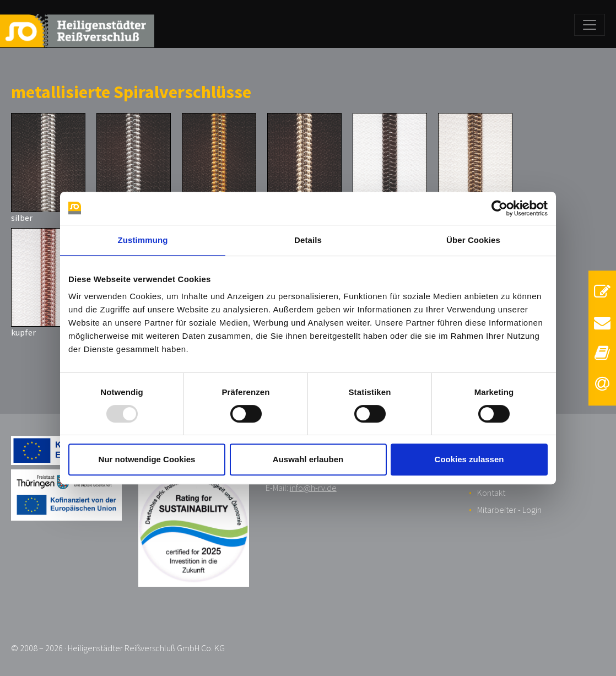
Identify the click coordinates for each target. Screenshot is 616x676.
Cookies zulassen (469, 459)
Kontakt (491, 493)
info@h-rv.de (313, 488)
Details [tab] (308, 240)
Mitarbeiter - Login (509, 510)
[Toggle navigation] (590, 25)
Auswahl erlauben (308, 459)
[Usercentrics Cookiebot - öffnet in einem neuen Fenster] (499, 208)
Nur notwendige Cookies (147, 459)
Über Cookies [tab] (473, 240)
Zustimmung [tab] (143, 240)
